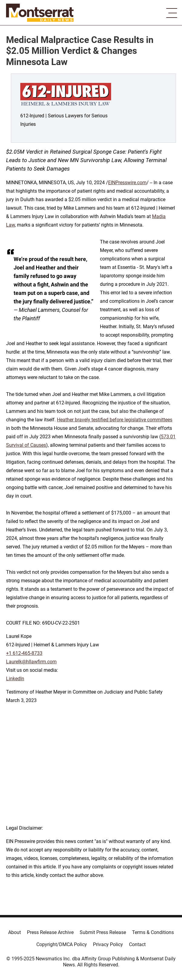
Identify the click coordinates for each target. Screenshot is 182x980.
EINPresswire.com (127, 183)
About (15, 932)
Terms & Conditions (153, 932)
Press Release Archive (50, 932)
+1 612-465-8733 (24, 653)
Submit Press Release (103, 932)
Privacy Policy (108, 944)
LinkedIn (15, 679)
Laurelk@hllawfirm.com (31, 662)
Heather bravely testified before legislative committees (115, 420)
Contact (137, 944)
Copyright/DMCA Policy (62, 944)
